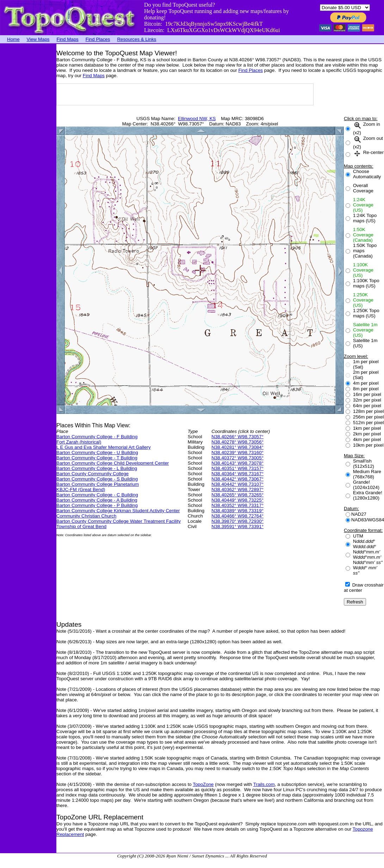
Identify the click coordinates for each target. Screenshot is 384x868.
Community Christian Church (86, 516)
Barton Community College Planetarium (98, 484)
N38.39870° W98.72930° (237, 521)
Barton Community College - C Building (97, 495)
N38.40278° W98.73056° (237, 442)
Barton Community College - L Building (97, 468)
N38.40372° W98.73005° (237, 458)
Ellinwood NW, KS (197, 119)
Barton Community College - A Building (97, 500)
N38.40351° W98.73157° (237, 468)
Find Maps (68, 39)
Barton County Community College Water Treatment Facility (119, 521)
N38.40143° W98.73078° (237, 463)
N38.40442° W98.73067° (237, 479)
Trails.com (264, 784)
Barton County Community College (92, 474)
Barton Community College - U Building (97, 452)
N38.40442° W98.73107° (237, 484)
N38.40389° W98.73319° (237, 511)
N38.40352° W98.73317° (237, 505)
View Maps (38, 39)
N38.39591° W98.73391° (237, 526)
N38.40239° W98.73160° (237, 452)
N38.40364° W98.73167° (237, 474)
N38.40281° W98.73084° (237, 447)
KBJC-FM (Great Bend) (81, 489)
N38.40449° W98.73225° (237, 500)
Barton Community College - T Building (97, 458)
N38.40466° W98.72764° (237, 516)
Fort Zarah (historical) (79, 442)
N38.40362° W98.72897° (237, 489)
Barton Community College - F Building (97, 437)
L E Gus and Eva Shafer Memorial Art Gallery (104, 447)
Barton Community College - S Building (97, 479)
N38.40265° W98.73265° (237, 495)
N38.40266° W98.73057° (237, 437)
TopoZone (203, 784)
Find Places (98, 39)
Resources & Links (137, 39)
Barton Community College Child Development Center (113, 463)
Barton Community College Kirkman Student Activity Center (118, 511)
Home (13, 39)
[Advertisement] (28, 150)
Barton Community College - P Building (97, 505)
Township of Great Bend (81, 526)
